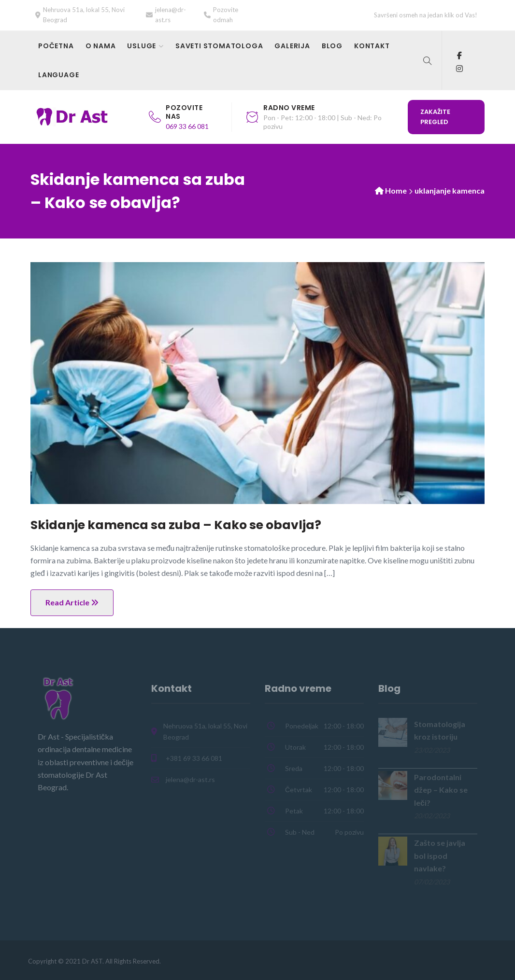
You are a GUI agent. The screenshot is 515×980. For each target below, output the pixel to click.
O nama (101, 46)
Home (396, 190)
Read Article (72, 602)
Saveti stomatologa (219, 46)
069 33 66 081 (187, 126)
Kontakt (372, 46)
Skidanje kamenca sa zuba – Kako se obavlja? (176, 525)
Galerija (292, 46)
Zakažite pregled (435, 117)
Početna (56, 46)
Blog (332, 46)
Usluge (142, 46)
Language (58, 75)
